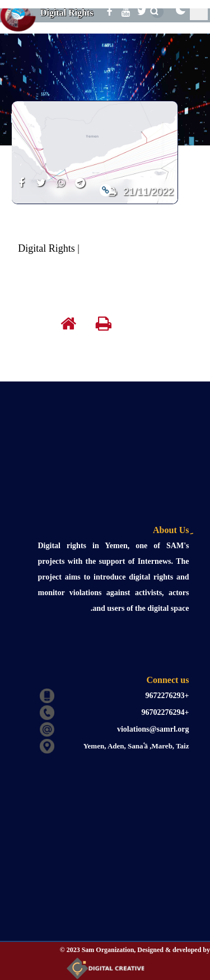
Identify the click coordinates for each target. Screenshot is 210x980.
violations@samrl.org (153, 729)
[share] (22, 189)
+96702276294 (165, 712)
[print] (112, 326)
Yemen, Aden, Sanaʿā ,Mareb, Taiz (136, 746)
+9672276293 (167, 696)
